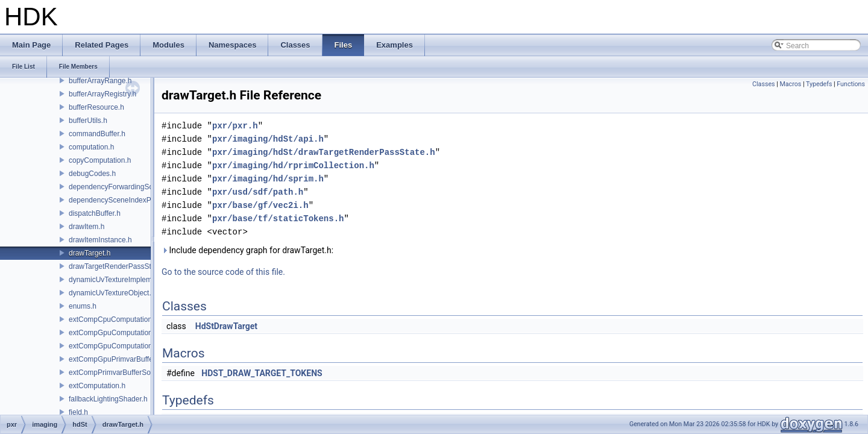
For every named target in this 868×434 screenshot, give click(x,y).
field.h (78, 412)
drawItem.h (86, 227)
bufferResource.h (96, 107)
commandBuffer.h (97, 134)
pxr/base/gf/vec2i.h (260, 205)
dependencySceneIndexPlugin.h (121, 200)
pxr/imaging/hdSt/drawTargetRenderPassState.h (324, 152)
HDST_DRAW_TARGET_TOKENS (262, 373)
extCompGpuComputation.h (114, 333)
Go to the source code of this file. (223, 272)
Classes (763, 84)
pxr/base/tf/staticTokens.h (278, 219)
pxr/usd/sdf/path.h (258, 192)
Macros (790, 84)
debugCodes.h (92, 174)
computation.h (91, 147)
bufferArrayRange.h (100, 81)
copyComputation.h (100, 160)
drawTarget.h (90, 253)
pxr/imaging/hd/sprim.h (268, 179)
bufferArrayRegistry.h (102, 94)
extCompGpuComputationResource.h (129, 346)
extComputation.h (97, 386)
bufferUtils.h (88, 121)
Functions (851, 84)
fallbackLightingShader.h (108, 399)
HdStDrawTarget (226, 326)
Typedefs (819, 84)
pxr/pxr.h (235, 126)
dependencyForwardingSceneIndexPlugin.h (139, 187)
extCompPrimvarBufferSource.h (120, 373)
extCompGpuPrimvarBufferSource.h (127, 359)
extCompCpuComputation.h (113, 319)
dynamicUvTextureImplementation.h (126, 280)
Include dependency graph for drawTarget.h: (247, 250)
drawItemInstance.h (100, 240)
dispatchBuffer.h (95, 213)
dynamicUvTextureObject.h (112, 293)
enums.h (83, 306)
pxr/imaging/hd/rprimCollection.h (293, 165)
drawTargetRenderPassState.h (118, 266)
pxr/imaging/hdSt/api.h (268, 139)
